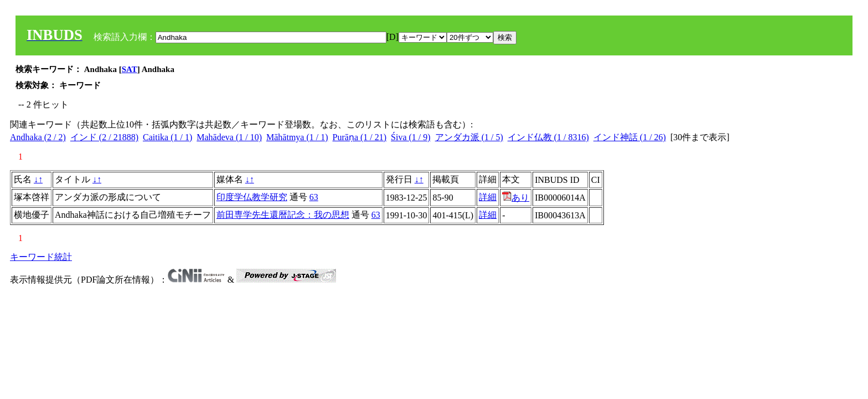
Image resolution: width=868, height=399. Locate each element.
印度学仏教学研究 (252, 197)
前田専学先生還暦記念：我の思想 (283, 215)
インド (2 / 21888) (104, 137)
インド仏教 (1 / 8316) (548, 137)
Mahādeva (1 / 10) (229, 137)
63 (314, 197)
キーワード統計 (41, 257)
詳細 (488, 197)
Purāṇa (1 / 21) (360, 137)
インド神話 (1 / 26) (630, 137)
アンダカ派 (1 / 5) (469, 137)
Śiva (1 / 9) (411, 137)
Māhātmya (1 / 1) (297, 137)
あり (516, 198)
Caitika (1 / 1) (167, 137)
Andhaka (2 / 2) (38, 137)
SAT (130, 69)
